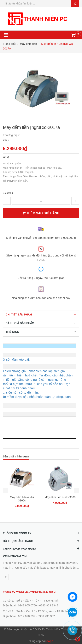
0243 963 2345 (49, 605)
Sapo (50, 641)
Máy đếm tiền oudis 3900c (22, 499)
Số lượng (8, 193)
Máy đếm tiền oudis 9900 (60, 497)
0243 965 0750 (27, 605)
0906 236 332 (46, 616)
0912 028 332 (27, 616)
